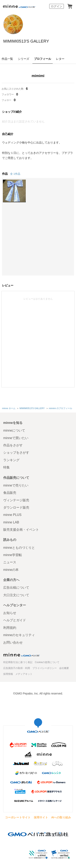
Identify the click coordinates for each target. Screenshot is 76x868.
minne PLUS (12, 515)
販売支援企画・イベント (21, 530)
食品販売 (10, 493)
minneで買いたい (16, 438)
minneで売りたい (16, 485)
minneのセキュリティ (19, 635)
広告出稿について (16, 588)
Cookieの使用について (47, 662)
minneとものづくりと (19, 548)
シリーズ (24, 59)
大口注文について (16, 595)
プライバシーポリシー (45, 668)
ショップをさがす (16, 453)
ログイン (57, 6)
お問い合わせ (13, 642)
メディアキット (24, 674)
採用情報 (8, 674)
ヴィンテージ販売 (16, 500)
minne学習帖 (13, 555)
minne (21, 655)
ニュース (10, 562)
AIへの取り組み (61, 817)
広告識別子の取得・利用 (17, 668)
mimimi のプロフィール (60, 408)
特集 (6, 467)
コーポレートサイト (18, 817)
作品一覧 (7, 59)
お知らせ (10, 613)
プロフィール (43, 59)
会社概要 (64, 668)
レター (60, 59)
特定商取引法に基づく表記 (18, 662)
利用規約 (10, 628)
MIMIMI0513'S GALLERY (26, 41)
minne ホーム (9, 408)
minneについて (14, 430)
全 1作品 (15, 174)
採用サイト (41, 817)
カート (70, 6)
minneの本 (11, 570)
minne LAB (11, 522)
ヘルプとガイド (15, 620)
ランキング (11, 460)
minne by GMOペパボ (19, 6)
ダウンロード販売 (16, 507)
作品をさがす (13, 445)
